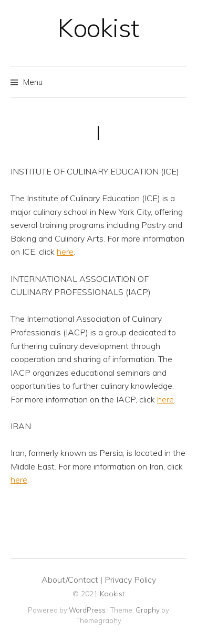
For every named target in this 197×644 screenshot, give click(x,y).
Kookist (98, 28)
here (65, 252)
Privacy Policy (130, 580)
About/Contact (70, 580)
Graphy (148, 610)
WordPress (87, 610)
